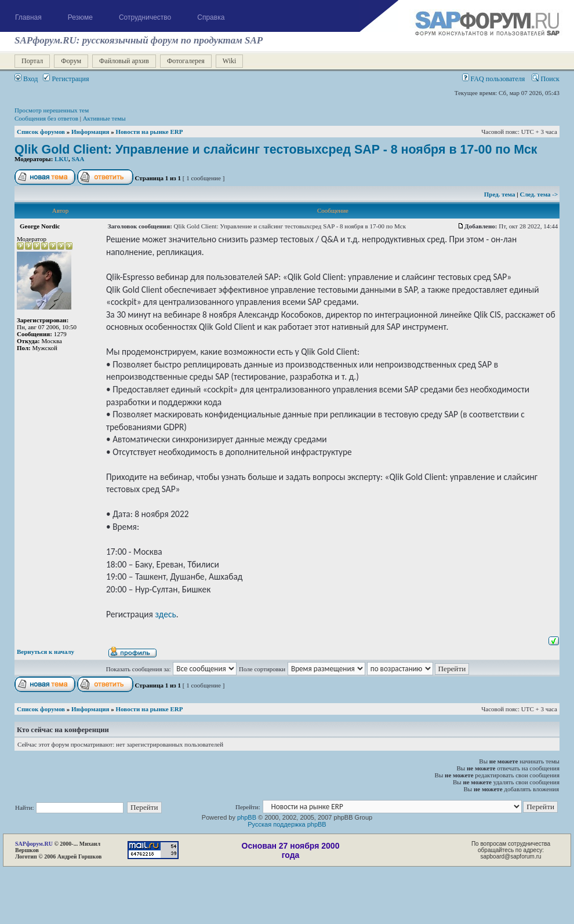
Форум (71, 61)
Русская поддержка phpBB (287, 824)
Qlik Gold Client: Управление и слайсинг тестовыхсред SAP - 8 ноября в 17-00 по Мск (276, 150)
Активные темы (104, 118)
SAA (78, 159)
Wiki (230, 61)
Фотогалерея (186, 61)
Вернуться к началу (46, 652)
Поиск (546, 79)
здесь (165, 614)
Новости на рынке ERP (150, 132)
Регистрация (66, 79)
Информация (90, 132)
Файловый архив (124, 61)
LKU (61, 159)
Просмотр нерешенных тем (52, 110)
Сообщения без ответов (46, 118)
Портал (32, 61)
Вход (26, 79)
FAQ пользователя (494, 79)
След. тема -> (539, 194)
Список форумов (41, 132)
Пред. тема (500, 194)
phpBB (247, 817)
